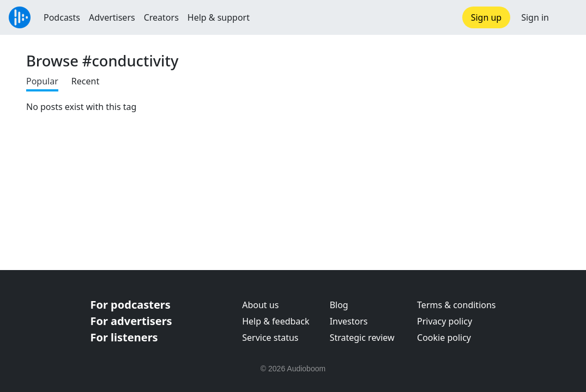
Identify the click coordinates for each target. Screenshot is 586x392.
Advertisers (112, 17)
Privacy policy (445, 321)
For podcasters (131, 305)
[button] (567, 17)
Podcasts (62, 17)
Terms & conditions (456, 305)
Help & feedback (276, 321)
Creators (161, 17)
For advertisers (131, 321)
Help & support (219, 17)
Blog (339, 305)
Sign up (487, 17)
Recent (85, 81)
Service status (270, 338)
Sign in (535, 17)
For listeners (124, 337)
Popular (42, 81)
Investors (349, 321)
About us (260, 305)
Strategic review (362, 338)
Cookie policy (444, 338)
